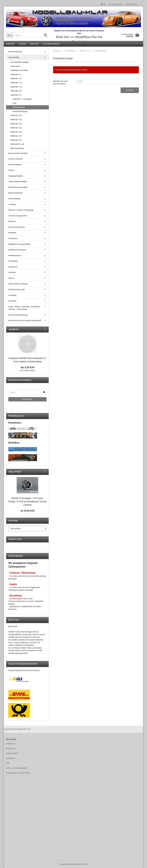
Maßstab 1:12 (16, 78)
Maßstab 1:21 (16, 95)
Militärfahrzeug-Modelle (18, 187)
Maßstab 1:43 (16, 132)
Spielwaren (13, 267)
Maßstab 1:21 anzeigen (22, 99)
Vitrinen (11, 278)
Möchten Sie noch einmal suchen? (60, 83)
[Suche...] (10, 35)
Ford (14, 103)
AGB (8, 763)
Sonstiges (12, 295)
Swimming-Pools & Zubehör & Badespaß (25, 321)
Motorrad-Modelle (16, 193)
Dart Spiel (12, 301)
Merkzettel (131, 4)
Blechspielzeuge (17, 148)
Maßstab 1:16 (16, 83)
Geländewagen (19, 107)
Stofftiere (12, 272)
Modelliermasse (15, 255)
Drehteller (12, 233)
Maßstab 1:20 (16, 91)
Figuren (11, 170)
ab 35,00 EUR (27, 511)
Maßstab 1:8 (16, 74)
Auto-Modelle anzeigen (20, 62)
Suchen (22, 44)
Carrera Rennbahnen (17, 227)
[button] (103, 4)
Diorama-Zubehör (15, 159)
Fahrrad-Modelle (15, 165)
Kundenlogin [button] (116, 4)
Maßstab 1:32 (16, 128)
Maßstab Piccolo (17, 144)
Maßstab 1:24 (16, 115)
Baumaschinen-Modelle (18, 153)
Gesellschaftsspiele (17, 290)
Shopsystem (65, 864)
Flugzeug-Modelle (16, 176)
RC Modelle (13, 261)
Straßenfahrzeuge (20, 111)
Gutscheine (13, 238)
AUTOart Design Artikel (18, 216)
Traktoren (12, 204)
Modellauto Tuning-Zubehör (19, 244)
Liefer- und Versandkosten (17, 768)
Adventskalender (15, 52)
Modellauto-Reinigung (17, 250)
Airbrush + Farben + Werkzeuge (21, 210)
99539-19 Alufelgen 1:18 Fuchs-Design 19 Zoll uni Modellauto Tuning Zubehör (27, 502)
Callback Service (51, 44)
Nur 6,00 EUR (27, 367)
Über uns (34, 44)
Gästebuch (10, 758)
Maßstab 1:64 (16, 136)
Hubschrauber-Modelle (18, 182)
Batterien (12, 221)
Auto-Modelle (14, 57)
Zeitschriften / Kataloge (18, 284)
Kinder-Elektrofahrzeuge (18, 315)
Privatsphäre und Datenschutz (18, 773)
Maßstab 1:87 (16, 140)
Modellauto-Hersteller (19, 70)
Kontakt (10, 44)
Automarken (15, 66)
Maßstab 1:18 (16, 87)
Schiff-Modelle (14, 199)
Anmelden (27, 399)
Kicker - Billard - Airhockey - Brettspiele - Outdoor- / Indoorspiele (24, 308)
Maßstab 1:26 (16, 124)
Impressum (11, 744)
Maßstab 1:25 (16, 120)
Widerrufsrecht (12, 753)
